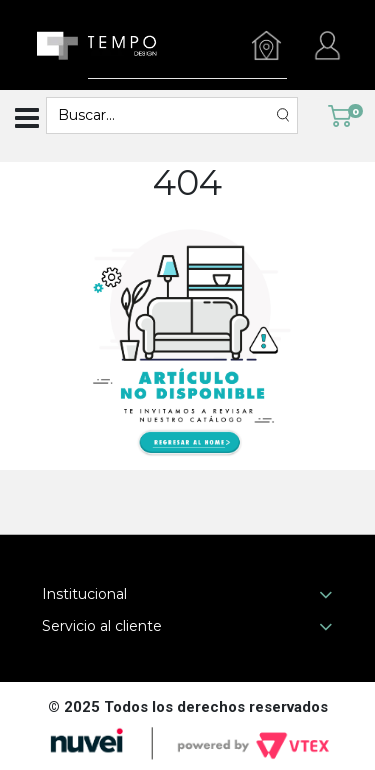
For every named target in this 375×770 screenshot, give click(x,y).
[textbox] (162, 115)
